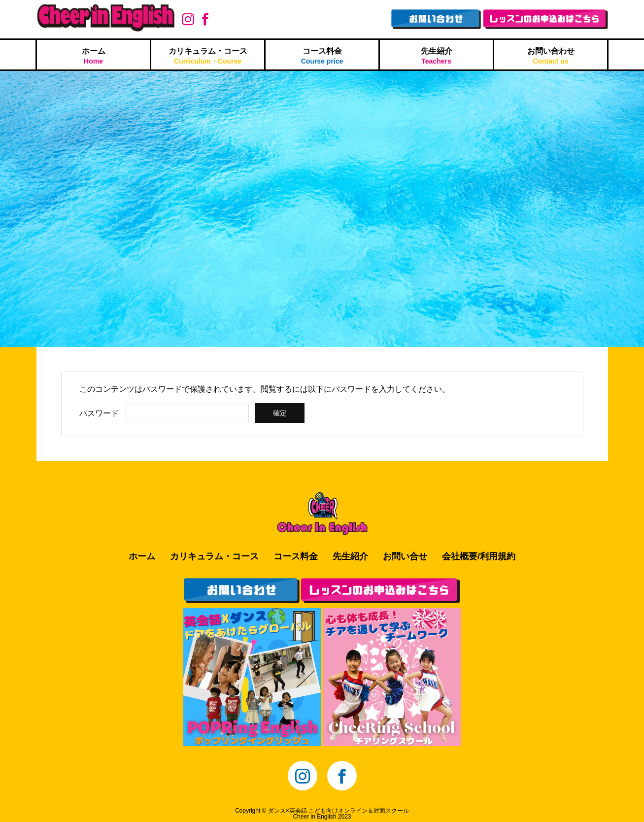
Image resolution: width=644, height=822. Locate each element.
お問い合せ (405, 556)
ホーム (93, 56)
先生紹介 (436, 56)
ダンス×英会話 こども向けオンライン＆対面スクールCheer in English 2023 (339, 814)
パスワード (99, 413)
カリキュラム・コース (208, 56)
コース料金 (322, 56)
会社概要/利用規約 (479, 556)
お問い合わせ (551, 56)
